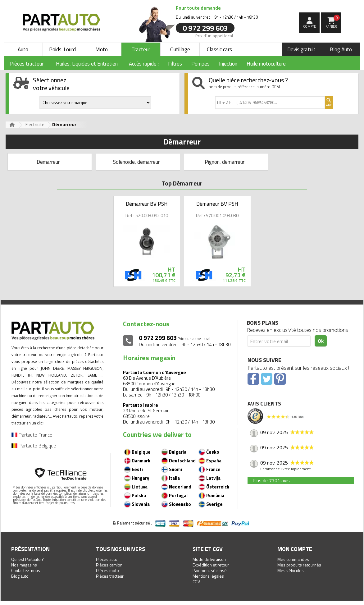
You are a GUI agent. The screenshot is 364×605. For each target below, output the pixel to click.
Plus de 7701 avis (271, 480)
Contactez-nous (26, 570)
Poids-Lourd (62, 49)
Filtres (175, 64)
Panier (333, 22)
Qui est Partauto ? (27, 559)
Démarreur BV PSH (147, 204)
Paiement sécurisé (210, 570)
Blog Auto (341, 49)
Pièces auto (107, 559)
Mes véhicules (291, 570)
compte (309, 26)
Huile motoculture (266, 64)
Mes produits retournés (299, 565)
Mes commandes (293, 559)
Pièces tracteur (110, 576)
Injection (228, 64)
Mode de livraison (209, 559)
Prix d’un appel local (214, 35)
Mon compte (295, 549)
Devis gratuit (301, 49)
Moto (102, 49)
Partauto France (32, 435)
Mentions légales (208, 576)
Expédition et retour (211, 565)
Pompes (200, 64)
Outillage (180, 49)
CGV (196, 582)
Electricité (35, 124)
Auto (23, 49)
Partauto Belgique (34, 446)
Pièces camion (109, 565)
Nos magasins (24, 565)
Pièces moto (107, 570)
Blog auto (20, 576)
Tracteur (141, 49)
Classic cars (219, 49)
